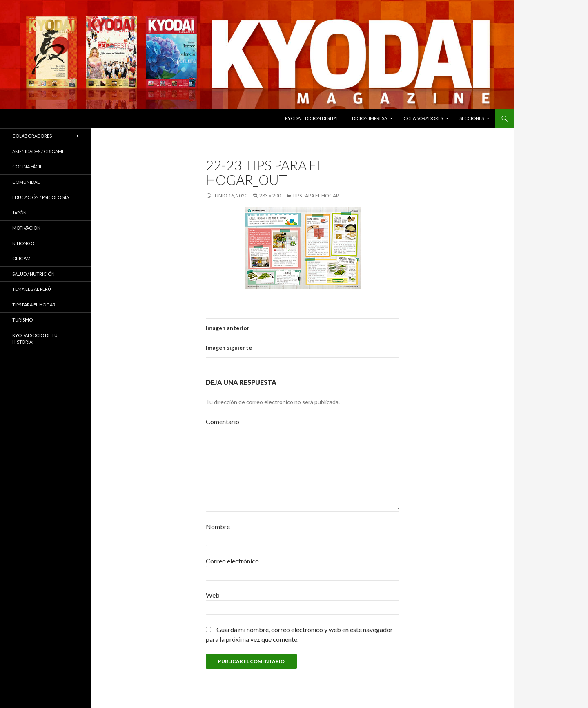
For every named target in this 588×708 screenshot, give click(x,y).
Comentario (223, 421)
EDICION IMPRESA (368, 118)
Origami (22, 258)
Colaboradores (423, 118)
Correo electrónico (232, 561)
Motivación (26, 228)
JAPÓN (19, 213)
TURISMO (22, 320)
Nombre (218, 526)
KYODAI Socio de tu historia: (35, 339)
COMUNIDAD (26, 182)
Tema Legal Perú (32, 289)
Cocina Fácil (27, 166)
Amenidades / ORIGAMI (38, 151)
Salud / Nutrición (33, 274)
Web (213, 595)
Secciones (472, 118)
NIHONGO (23, 243)
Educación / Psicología (41, 197)
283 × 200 (270, 195)
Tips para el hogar (316, 195)
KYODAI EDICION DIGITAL (312, 118)
